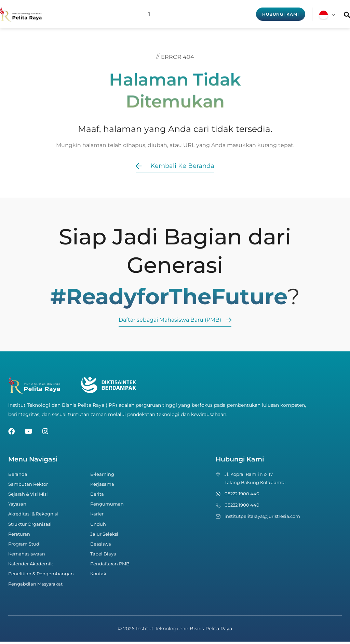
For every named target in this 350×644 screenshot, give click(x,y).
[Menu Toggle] (149, 14)
